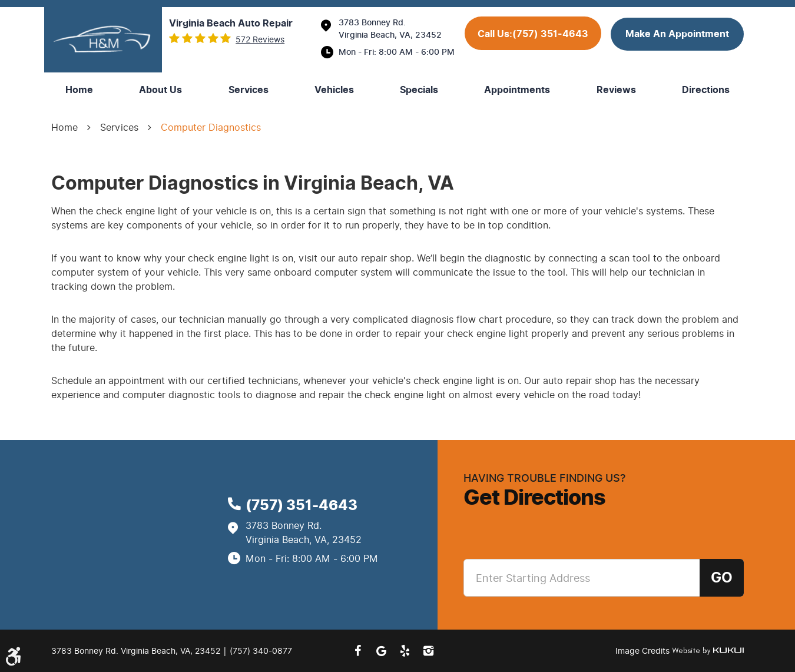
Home (79, 90)
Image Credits (644, 651)
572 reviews (260, 40)
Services (249, 90)
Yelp (405, 651)
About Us (160, 90)
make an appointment (677, 34)
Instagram (428, 651)
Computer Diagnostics (211, 128)
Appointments (517, 90)
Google (381, 651)
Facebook (357, 651)
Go (722, 578)
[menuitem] (79, 90)
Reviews (616, 90)
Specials (419, 90)
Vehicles (334, 90)
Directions (706, 90)
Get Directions (534, 498)
